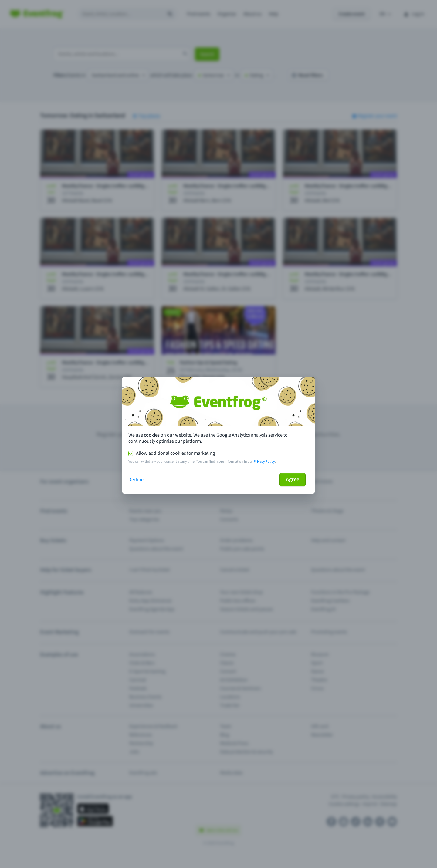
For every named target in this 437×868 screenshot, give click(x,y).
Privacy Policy (264, 462)
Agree (293, 480)
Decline (136, 480)
